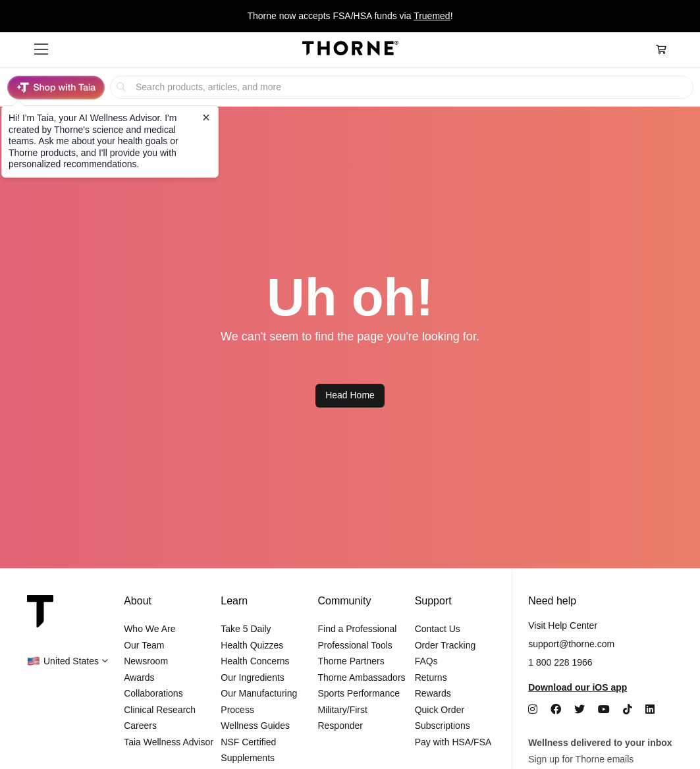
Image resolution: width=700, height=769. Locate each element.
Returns (431, 677)
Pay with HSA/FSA (453, 742)
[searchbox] (402, 87)
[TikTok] (628, 709)
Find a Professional (357, 629)
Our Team (144, 645)
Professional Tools (355, 645)
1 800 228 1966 (560, 662)
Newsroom (146, 661)
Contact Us (438, 629)
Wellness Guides (255, 726)
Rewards (433, 693)
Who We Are (149, 629)
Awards (139, 677)
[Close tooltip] (206, 117)
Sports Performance (359, 693)
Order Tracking (445, 645)
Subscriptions (443, 726)
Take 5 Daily (246, 629)
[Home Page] (350, 50)
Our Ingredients (253, 677)
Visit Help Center (563, 625)
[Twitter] (579, 709)
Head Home (350, 395)
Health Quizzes (252, 645)
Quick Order (440, 710)
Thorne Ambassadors (361, 677)
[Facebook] (556, 709)
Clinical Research (160, 710)
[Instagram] (533, 709)
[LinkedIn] (650, 709)
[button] (41, 49)
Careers (140, 726)
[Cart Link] (661, 50)
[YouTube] (604, 709)
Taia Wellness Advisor (169, 742)
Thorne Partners (351, 661)
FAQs (426, 661)
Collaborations (153, 693)
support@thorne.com (571, 644)
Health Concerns (255, 661)
